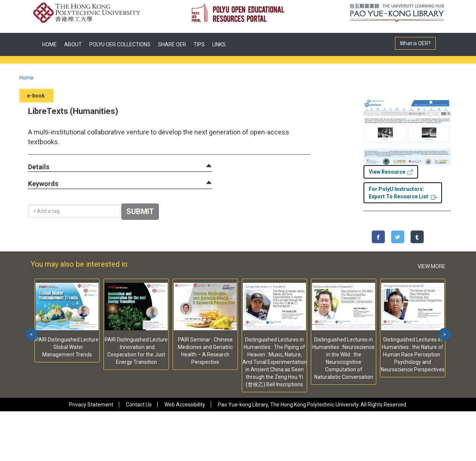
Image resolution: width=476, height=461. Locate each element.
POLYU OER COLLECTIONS (120, 44)
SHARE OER (172, 44)
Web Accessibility (185, 405)
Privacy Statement (91, 405)
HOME (50, 44)
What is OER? (415, 43)
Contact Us (139, 405)
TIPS (199, 44)
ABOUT (73, 44)
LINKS (219, 44)
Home (27, 78)
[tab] (120, 167)
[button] (39, 167)
